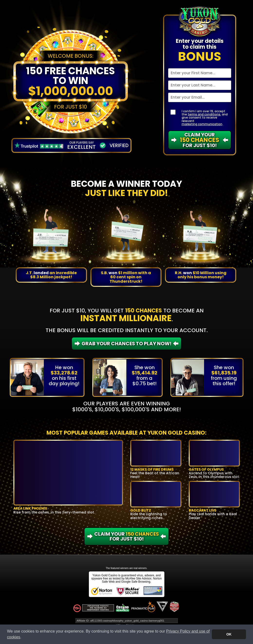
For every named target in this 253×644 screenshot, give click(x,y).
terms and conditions (204, 114)
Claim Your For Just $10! (200, 140)
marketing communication (202, 124)
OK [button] (229, 634)
